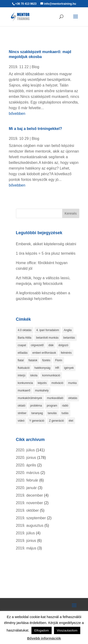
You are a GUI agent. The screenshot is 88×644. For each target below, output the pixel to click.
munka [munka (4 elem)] (72, 383)
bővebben (17, 114)
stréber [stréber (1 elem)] (22, 413)
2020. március (28, 473)
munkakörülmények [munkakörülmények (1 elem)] (30, 398)
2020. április (26, 465)
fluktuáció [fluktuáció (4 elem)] (24, 368)
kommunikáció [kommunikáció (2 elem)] (51, 375)
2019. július (25, 533)
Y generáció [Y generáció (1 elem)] (37, 421)
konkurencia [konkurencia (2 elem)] (25, 383)
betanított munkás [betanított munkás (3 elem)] (47, 338)
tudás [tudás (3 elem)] (65, 413)
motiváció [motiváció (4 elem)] (57, 383)
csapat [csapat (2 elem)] (22, 345)
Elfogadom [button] (42, 630)
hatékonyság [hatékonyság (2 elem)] (42, 368)
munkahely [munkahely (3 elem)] (42, 391)
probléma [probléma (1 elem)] (36, 406)
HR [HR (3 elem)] (57, 368)
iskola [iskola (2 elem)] (34, 375)
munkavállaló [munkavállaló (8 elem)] (55, 398)
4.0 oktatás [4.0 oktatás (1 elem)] (25, 330)
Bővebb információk (44, 638)
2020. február (27, 480)
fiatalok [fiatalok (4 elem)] (33, 360)
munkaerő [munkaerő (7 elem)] (24, 391)
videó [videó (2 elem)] (21, 421)
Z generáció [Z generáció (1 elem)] (56, 421)
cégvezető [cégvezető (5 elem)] (37, 345)
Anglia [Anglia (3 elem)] (68, 330)
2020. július (25, 450)
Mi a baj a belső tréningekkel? (36, 129)
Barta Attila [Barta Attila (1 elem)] (25, 338)
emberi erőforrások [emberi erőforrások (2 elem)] (44, 353)
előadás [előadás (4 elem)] (23, 353)
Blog (35, 67)
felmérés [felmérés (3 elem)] (66, 353)
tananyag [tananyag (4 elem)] (37, 413)
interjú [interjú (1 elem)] (22, 375)
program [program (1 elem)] (52, 406)
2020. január (26, 488)
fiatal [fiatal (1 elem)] (21, 360)
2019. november (30, 503)
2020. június (26, 458)
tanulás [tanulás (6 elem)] (52, 413)
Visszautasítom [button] (67, 630)
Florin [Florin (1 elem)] (59, 360)
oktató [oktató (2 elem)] (22, 406)
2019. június (26, 541)
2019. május (26, 548)
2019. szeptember (31, 518)
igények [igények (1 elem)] (69, 368)
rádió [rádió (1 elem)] (65, 406)
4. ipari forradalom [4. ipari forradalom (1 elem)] (48, 330)
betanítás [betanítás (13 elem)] (69, 338)
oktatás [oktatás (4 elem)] (73, 398)
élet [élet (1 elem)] (71, 421)
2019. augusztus (30, 526)
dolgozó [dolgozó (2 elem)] (63, 345)
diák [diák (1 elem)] (51, 345)
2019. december (30, 495)
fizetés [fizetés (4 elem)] (46, 360)
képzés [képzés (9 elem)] (42, 383)
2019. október (27, 510)
